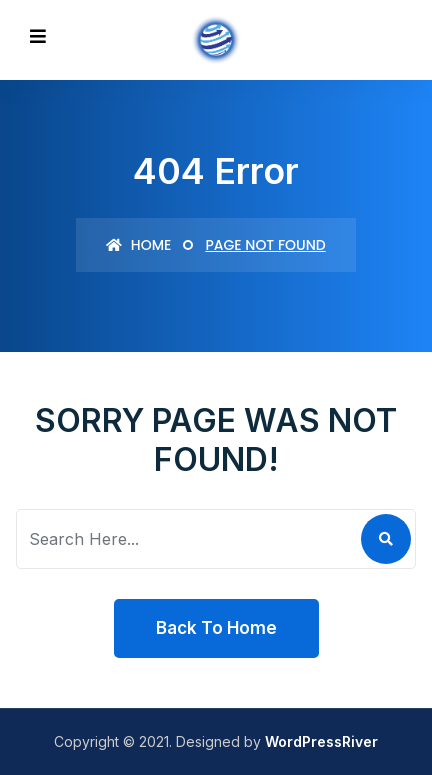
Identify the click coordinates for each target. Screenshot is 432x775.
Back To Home (216, 628)
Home (138, 245)
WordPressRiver (321, 741)
